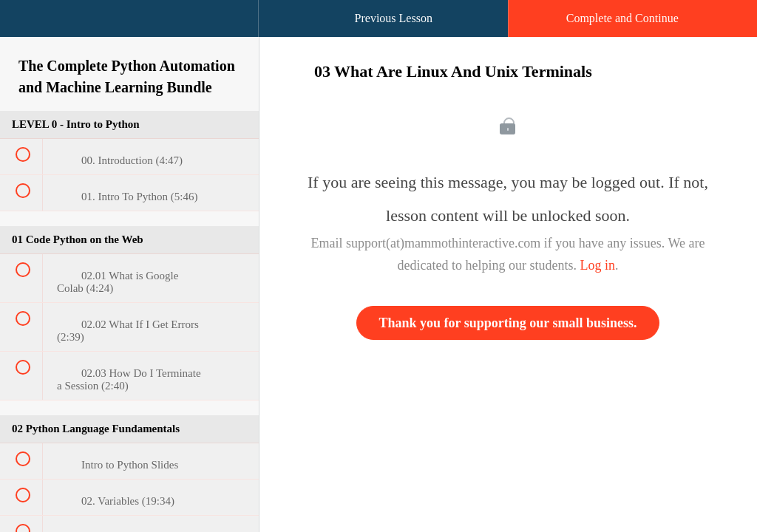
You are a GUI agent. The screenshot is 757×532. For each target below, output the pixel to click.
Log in (597, 265)
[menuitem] (129, 33)
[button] (26, 26)
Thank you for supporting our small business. (508, 323)
